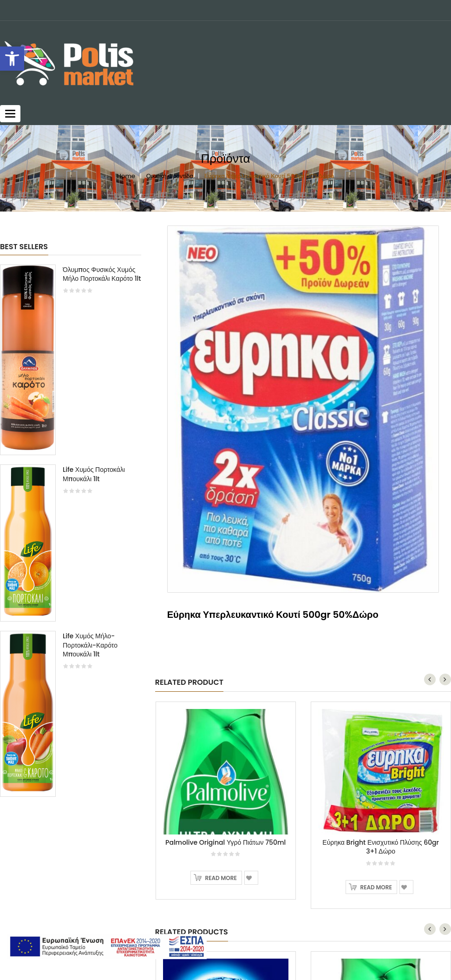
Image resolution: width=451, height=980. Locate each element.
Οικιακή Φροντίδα (170, 176)
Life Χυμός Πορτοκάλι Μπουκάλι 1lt (94, 474)
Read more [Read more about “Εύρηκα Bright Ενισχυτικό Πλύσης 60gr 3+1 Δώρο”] (376, 655)
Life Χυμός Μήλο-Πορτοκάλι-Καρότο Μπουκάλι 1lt (90, 645)
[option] (71, 535)
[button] (12, 59)
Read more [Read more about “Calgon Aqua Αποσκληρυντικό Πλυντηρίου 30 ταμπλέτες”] (221, 904)
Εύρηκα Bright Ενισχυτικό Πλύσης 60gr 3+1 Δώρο (381, 614)
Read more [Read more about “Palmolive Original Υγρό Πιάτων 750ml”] (221, 646)
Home (126, 176)
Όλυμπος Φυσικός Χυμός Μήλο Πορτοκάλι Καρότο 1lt (102, 274)
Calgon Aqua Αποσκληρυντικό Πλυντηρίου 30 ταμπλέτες (226, 864)
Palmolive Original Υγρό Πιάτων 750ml (225, 609)
